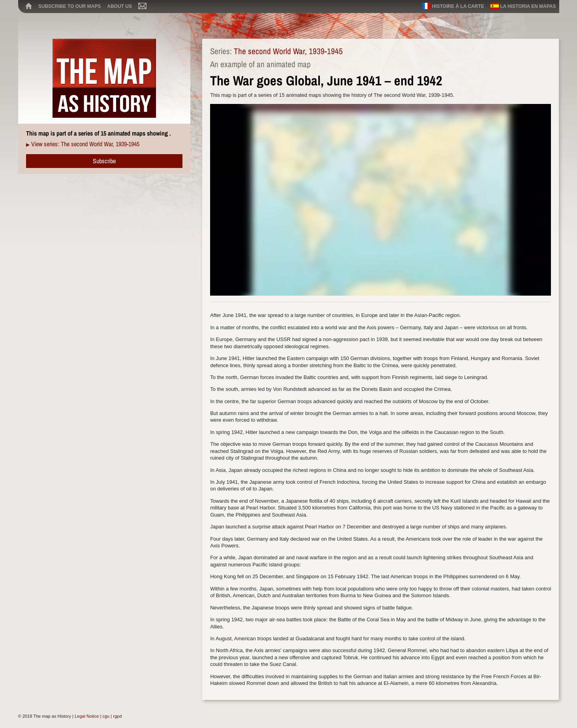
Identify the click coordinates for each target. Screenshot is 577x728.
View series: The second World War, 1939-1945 (85, 144)
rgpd (117, 716)
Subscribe (104, 161)
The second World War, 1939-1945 (288, 51)
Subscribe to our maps (70, 6)
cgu (106, 716)
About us (119, 6)
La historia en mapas (523, 6)
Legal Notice (87, 716)
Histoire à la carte (453, 6)
